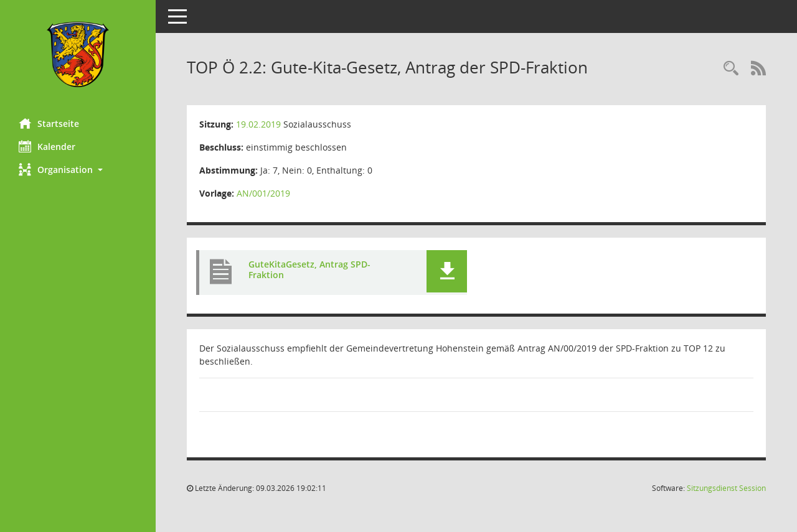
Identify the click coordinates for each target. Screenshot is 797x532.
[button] (78, 170)
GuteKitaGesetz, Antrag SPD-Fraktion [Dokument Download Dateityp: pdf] (309, 269)
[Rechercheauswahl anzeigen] (731, 69)
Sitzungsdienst (726, 488)
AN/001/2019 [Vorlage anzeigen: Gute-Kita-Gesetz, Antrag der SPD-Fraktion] (263, 193)
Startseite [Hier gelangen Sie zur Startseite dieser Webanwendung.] (49, 123)
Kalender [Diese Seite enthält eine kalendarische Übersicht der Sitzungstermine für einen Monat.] (47, 146)
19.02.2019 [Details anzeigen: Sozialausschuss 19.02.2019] (258, 124)
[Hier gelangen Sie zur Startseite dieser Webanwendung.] (78, 54)
